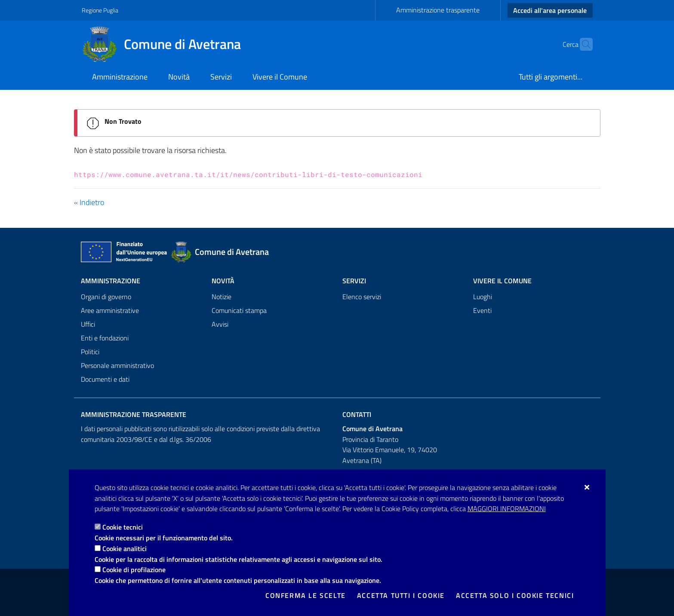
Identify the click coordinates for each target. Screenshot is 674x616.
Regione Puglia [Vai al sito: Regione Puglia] (100, 10)
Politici (90, 352)
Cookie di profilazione (134, 570)
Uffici (88, 324)
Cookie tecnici (123, 527)
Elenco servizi (362, 297)
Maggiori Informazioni (507, 509)
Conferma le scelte (306, 595)
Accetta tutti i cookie (401, 595)
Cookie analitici (125, 549)
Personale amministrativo (117, 365)
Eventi (482, 310)
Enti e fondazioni (105, 338)
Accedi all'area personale (550, 10)
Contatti (357, 414)
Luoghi (483, 297)
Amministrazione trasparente (438, 10)
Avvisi (220, 324)
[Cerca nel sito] (582, 44)
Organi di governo (106, 297)
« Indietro (89, 202)
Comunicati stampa (239, 310)
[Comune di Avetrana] (166, 44)
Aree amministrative (110, 310)
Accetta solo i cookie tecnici (515, 595)
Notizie (222, 297)
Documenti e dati (105, 379)
